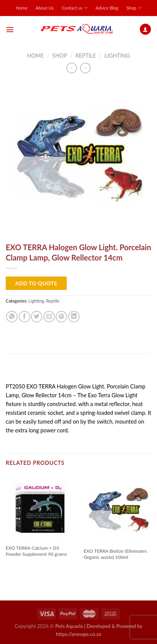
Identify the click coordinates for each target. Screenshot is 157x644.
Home (22, 8)
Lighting (117, 56)
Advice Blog (107, 8)
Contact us (74, 8)
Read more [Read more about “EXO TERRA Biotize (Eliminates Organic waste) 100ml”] (100, 570)
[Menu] (10, 29)
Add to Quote (36, 283)
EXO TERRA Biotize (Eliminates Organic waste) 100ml (115, 554)
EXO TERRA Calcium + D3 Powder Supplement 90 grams (36, 551)
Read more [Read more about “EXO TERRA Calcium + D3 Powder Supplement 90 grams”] (22, 566)
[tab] (78, 371)
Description (24, 371)
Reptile (86, 56)
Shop (134, 8)
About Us (44, 8)
